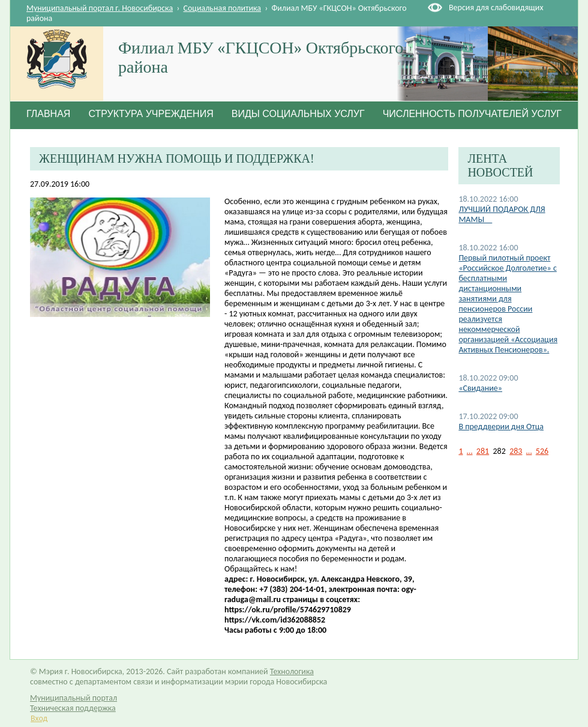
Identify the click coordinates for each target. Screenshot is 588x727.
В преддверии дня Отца (501, 427)
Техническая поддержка (73, 708)
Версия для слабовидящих (496, 8)
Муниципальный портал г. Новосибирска (100, 8)
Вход (39, 718)
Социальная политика (223, 8)
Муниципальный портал (73, 698)
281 (483, 451)
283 (516, 451)
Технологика (292, 671)
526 (542, 451)
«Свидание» (480, 388)
